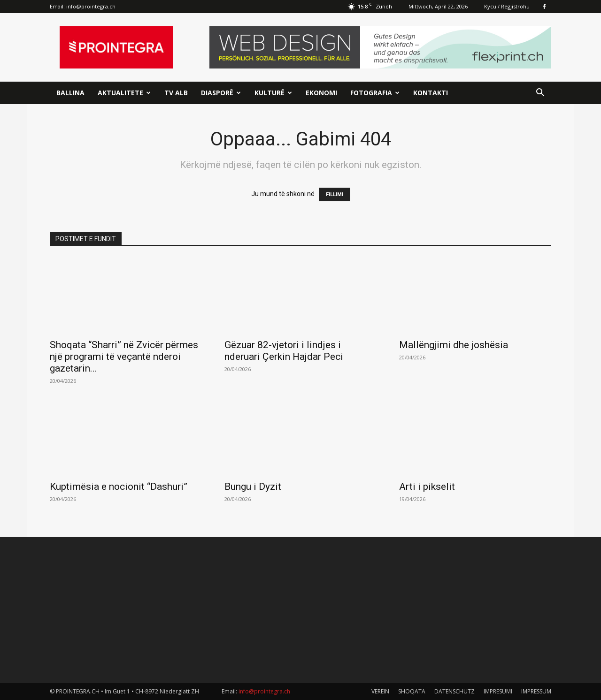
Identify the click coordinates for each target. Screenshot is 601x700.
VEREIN (380, 691)
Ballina (70, 93)
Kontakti (431, 93)
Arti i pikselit (427, 487)
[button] (540, 94)
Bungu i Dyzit (253, 487)
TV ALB (176, 93)
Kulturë (273, 93)
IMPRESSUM (536, 691)
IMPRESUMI (498, 691)
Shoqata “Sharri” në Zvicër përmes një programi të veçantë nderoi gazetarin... (124, 357)
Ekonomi (321, 93)
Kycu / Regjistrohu (507, 6)
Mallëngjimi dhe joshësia (454, 345)
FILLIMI (335, 194)
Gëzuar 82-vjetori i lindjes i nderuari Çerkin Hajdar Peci (284, 351)
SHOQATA (412, 691)
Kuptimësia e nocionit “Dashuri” (119, 487)
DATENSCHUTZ (455, 691)
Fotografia (375, 93)
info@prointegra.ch (91, 6)
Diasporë (221, 93)
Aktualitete (124, 93)
